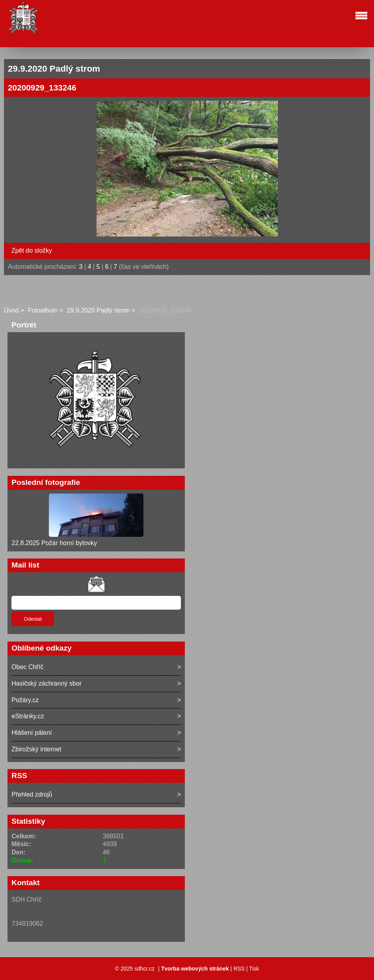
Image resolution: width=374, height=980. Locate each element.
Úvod (11, 310)
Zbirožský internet (36, 749)
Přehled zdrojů (32, 794)
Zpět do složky (32, 251)
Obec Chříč (27, 667)
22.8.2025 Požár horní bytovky (54, 543)
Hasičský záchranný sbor (47, 683)
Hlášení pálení (32, 733)
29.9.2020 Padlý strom (98, 310)
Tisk (254, 969)
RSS (239, 969)
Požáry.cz (25, 700)
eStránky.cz (28, 716)
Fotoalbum (43, 310)
